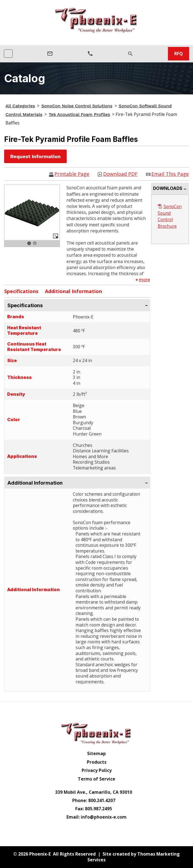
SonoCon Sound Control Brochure (170, 216)
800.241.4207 (102, 800)
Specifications (21, 291)
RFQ (179, 54)
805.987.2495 (98, 809)
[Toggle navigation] (8, 54)
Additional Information (73, 291)
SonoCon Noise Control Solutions (77, 106)
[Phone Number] (90, 54)
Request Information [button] (35, 156)
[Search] (130, 54)
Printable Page (72, 174)
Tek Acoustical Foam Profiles (80, 114)
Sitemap (96, 754)
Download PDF (120, 174)
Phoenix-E (40, 854)
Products (97, 762)
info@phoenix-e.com (104, 817)
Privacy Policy (97, 770)
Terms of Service (96, 779)
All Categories (20, 106)
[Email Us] (50, 54)
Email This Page (170, 174)
